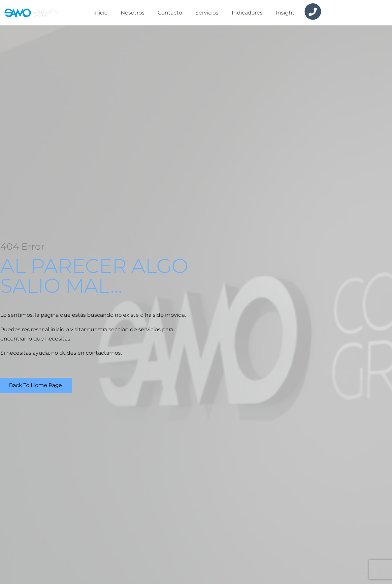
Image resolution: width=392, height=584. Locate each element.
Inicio (100, 13)
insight (285, 13)
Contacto (170, 13)
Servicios (207, 13)
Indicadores (247, 13)
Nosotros (133, 13)
